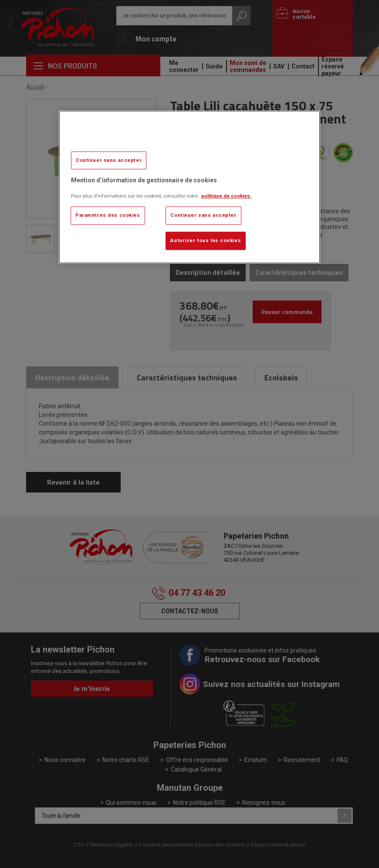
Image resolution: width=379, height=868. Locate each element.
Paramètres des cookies (108, 215)
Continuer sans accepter (109, 160)
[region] (189, 187)
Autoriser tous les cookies (206, 240)
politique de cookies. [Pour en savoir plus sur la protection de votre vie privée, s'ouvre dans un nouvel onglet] (226, 196)
